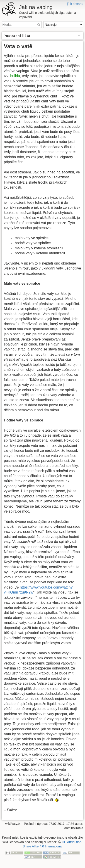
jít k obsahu (75, 4)
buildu (15, 76)
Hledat (39, 25)
